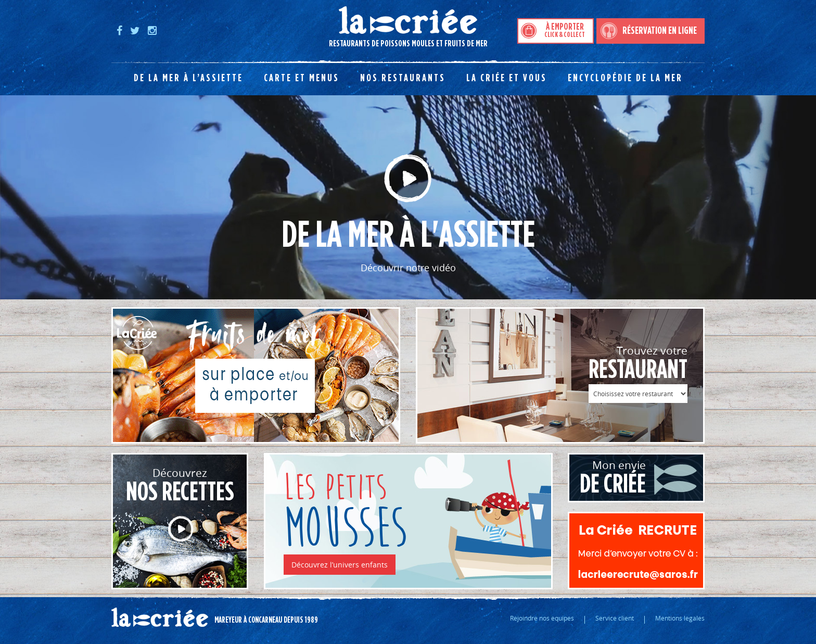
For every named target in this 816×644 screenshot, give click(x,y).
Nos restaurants (403, 78)
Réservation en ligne (660, 31)
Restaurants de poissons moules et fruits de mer (299, 27)
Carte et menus (302, 78)
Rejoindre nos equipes (542, 618)
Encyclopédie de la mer (625, 78)
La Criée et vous (507, 78)
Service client (615, 618)
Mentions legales (680, 618)
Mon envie (608, 478)
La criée (160, 617)
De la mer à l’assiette (188, 78)
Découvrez (180, 485)
